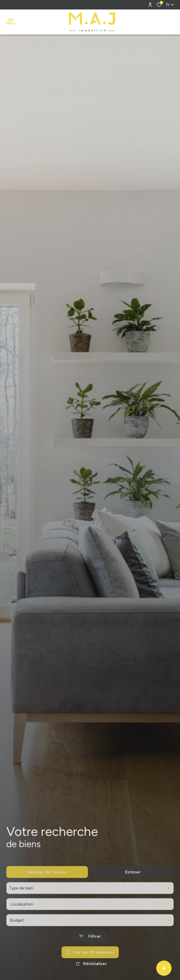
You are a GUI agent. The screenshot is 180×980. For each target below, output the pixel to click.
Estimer (133, 883)
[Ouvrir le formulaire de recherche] (90, 947)
